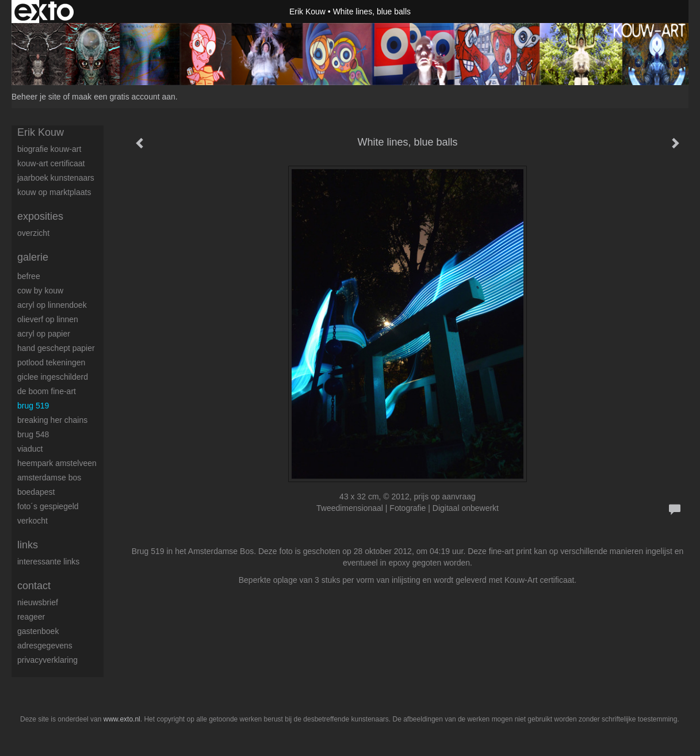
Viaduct (30, 449)
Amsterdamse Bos (49, 478)
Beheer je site (36, 97)
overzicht (33, 233)
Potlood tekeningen (51, 362)
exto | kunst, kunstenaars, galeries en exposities (44, 12)
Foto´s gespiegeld (48, 506)
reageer (31, 617)
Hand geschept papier (56, 348)
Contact (34, 586)
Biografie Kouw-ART (49, 149)
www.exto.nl (122, 719)
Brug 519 (33, 406)
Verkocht (32, 521)
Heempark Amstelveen (57, 463)
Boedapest (36, 492)
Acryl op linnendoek (52, 305)
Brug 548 (33, 434)
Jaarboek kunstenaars (56, 178)
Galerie (33, 257)
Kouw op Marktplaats (54, 192)
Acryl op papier (44, 334)
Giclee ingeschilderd (53, 377)
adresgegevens (45, 646)
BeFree (29, 276)
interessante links (48, 562)
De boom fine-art (47, 391)
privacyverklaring (47, 660)
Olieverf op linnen (48, 319)
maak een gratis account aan (124, 97)
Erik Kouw (307, 12)
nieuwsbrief (38, 602)
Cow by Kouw (40, 291)
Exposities (40, 216)
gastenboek (38, 631)
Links (28, 545)
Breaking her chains (52, 420)
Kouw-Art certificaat (51, 163)
